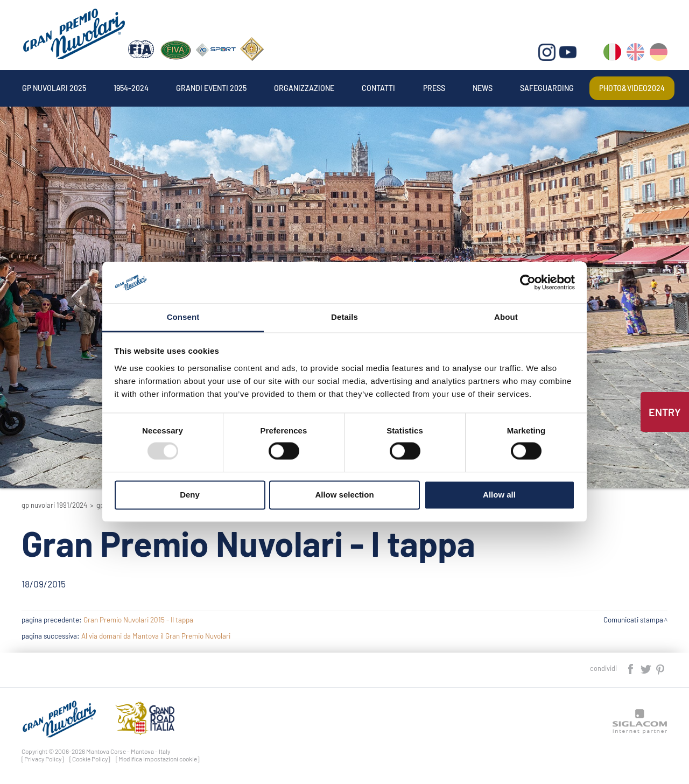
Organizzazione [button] (304, 88)
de (659, 54)
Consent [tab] (183, 317)
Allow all (499, 495)
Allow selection (344, 495)
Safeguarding (547, 88)
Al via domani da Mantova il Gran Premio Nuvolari (156, 636)
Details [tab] (344, 317)
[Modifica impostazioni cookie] (158, 759)
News (483, 88)
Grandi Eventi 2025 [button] (211, 88)
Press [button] (434, 88)
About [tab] (506, 317)
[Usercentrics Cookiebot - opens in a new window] (528, 283)
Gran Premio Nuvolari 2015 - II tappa (138, 620)
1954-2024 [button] (131, 88)
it (612, 54)
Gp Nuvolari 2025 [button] (54, 88)
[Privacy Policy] (43, 759)
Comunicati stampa (633, 620)
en (635, 54)
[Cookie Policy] (90, 759)
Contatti (378, 88)
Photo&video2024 (632, 88)
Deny (190, 495)
